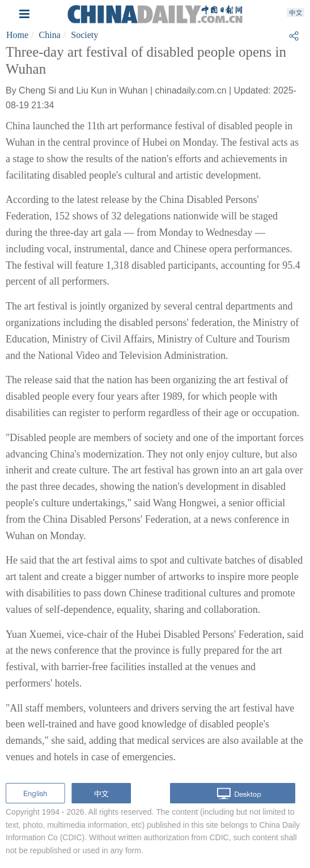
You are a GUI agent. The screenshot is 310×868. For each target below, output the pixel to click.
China (50, 35)
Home (17, 35)
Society (84, 35)
